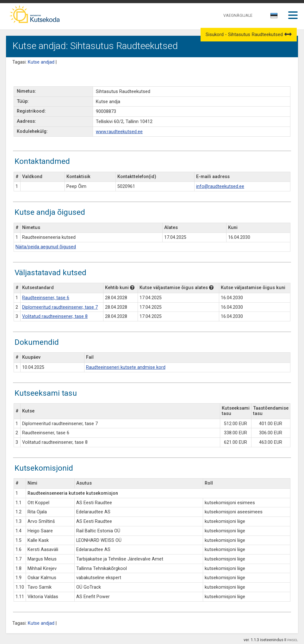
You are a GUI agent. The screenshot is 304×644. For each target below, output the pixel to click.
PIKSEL (293, 640)
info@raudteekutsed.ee (220, 186)
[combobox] (274, 17)
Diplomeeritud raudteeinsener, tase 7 (60, 307)
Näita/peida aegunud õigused (46, 247)
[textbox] (273, 17)
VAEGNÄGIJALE (238, 15)
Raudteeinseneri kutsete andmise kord (126, 367)
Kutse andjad (41, 62)
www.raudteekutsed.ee (119, 132)
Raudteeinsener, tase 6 (46, 298)
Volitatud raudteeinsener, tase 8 (55, 316)
